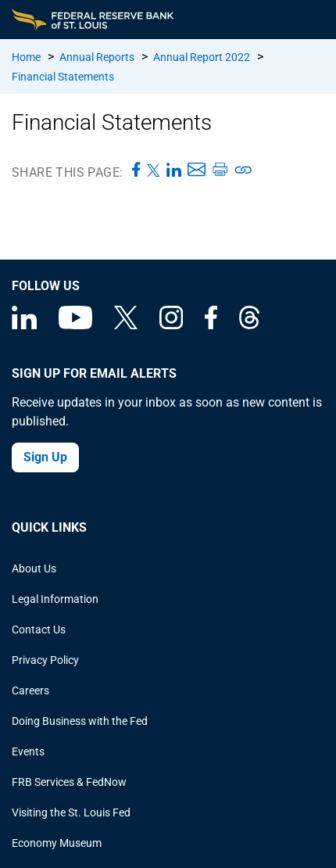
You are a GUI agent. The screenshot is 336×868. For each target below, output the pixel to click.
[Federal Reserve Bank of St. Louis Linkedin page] (24, 325)
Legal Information (55, 599)
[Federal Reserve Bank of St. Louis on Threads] (249, 325)
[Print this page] (220, 170)
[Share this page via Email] (197, 170)
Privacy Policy (45, 660)
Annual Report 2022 (202, 57)
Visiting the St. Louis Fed (71, 812)
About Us (34, 569)
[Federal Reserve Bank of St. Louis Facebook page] (211, 325)
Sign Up (45, 457)
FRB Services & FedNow (69, 782)
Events (28, 751)
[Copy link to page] (244, 170)
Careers (30, 690)
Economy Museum (57, 843)
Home (26, 57)
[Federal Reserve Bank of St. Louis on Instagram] (171, 325)
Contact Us (39, 629)
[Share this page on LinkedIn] (174, 170)
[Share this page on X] (154, 170)
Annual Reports (97, 57)
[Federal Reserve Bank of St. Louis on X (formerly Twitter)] (126, 325)
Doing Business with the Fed (80, 721)
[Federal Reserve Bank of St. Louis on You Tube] (75, 325)
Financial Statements (63, 77)
